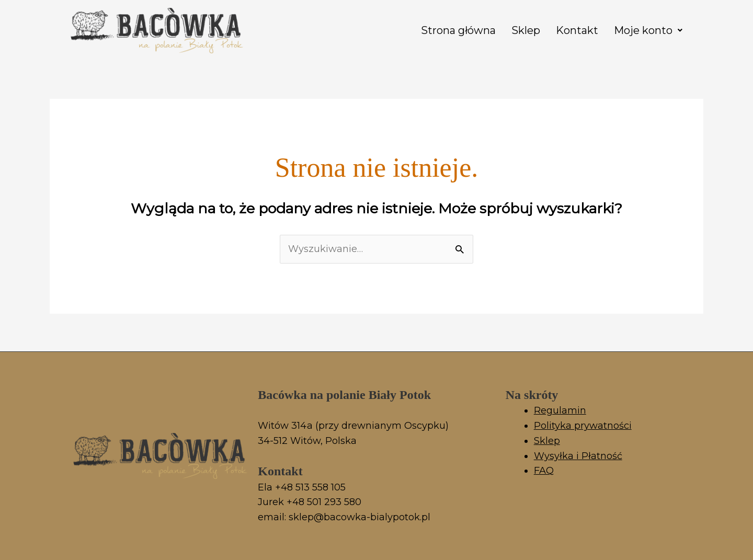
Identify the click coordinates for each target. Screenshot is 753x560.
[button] (648, 30)
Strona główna (458, 30)
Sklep (526, 30)
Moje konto (648, 30)
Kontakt (577, 30)
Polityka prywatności (583, 426)
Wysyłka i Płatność (578, 456)
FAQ (544, 471)
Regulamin (560, 410)
